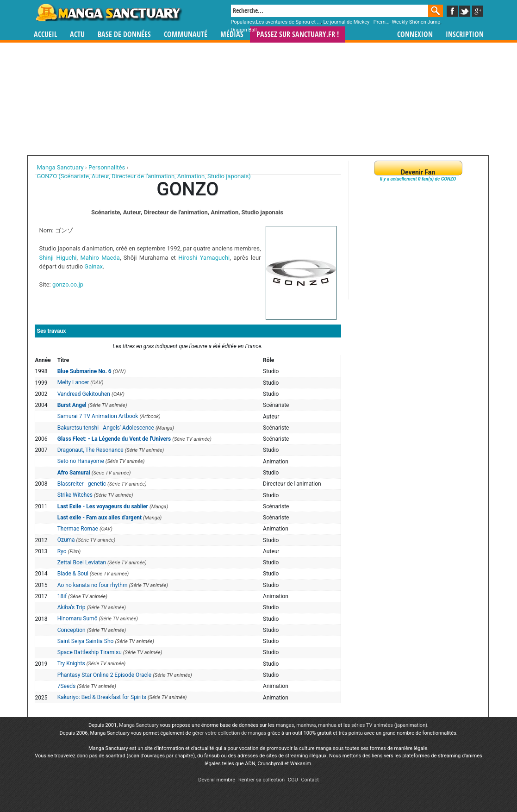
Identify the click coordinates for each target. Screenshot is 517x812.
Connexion (415, 34)
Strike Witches (75, 495)
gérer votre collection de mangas (229, 733)
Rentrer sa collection (262, 780)
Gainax (93, 266)
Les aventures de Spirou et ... (288, 22)
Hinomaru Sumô (78, 618)
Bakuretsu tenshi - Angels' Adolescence (106, 428)
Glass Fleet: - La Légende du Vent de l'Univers (114, 439)
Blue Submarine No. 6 (84, 371)
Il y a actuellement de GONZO (418, 179)
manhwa (306, 725)
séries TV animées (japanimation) (389, 725)
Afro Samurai (74, 473)
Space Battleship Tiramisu (90, 652)
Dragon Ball (244, 30)
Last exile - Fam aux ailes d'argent (100, 518)
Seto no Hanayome (81, 461)
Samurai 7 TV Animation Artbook (98, 416)
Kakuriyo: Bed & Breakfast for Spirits (102, 697)
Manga (108, 12)
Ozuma (66, 540)
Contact (310, 780)
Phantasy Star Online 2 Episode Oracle (104, 675)
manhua (327, 725)
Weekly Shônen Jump (416, 22)
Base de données (124, 34)
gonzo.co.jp (68, 284)
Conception (72, 630)
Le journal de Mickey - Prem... (356, 22)
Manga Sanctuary (139, 725)
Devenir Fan (418, 172)
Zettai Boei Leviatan (82, 562)
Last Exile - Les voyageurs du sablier (103, 506)
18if (62, 596)
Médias (232, 34)
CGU (293, 780)
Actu (77, 34)
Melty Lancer (73, 382)
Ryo (62, 551)
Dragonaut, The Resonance (90, 450)
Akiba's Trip (72, 607)
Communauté (186, 34)
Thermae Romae (78, 529)
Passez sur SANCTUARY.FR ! (298, 34)
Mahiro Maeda (100, 258)
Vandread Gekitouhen (84, 394)
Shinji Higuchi (58, 258)
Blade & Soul (73, 574)
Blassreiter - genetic (82, 484)
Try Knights (71, 663)
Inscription (465, 34)
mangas (285, 725)
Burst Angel (72, 405)
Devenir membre (217, 780)
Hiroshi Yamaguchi (204, 258)
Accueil (45, 34)
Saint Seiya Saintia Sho (86, 641)
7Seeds (67, 686)
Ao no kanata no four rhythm (93, 585)
